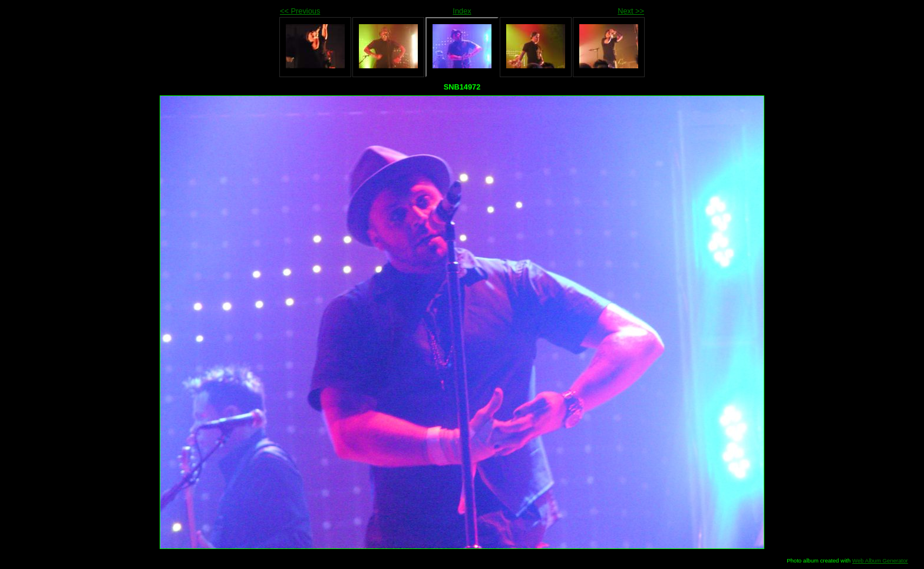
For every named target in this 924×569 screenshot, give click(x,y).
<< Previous (300, 11)
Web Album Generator (880, 560)
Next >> (631, 11)
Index (462, 11)
